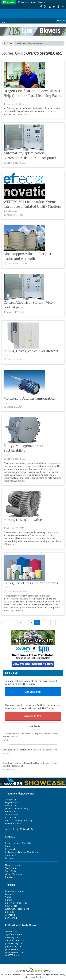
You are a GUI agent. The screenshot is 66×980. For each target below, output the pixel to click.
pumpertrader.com (15, 952)
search (61, 21)
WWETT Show (12, 955)
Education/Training (15, 891)
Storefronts (11, 868)
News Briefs (11, 906)
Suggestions (11, 803)
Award (8, 897)
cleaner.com (11, 931)
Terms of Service (36, 977)
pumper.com (11, 949)
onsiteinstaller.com (15, 940)
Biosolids (10, 912)
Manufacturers (12, 865)
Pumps (9, 846)
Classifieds (10, 871)
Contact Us (11, 800)
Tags (11, 43)
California (10, 915)
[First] (4, 623)
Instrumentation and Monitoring (22, 852)
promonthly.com (14, 946)
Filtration (10, 858)
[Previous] (10, 623)
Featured (10, 894)
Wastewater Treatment (17, 909)
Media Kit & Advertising (17, 808)
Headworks (11, 849)
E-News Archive (13, 823)
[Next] (53, 623)
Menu (3, 21)
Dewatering (11, 918)
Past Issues (11, 817)
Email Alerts (11, 811)
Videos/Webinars (13, 874)
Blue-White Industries (16, 903)
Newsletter (11, 806)
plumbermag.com (14, 943)
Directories (11, 877)
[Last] (58, 623)
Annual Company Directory (19, 820)
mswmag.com (12, 937)
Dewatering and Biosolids (18, 843)
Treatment (11, 855)
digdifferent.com (13, 934)
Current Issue (12, 814)
